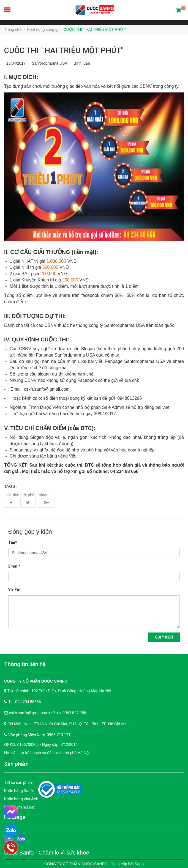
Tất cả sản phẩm (19, 782)
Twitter (28, 503)
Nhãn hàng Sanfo (19, 791)
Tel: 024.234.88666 (25, 702)
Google (46, 503)
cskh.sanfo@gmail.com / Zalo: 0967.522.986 (48, 713)
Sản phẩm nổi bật (19, 807)
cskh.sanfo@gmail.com (47, 389)
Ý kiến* (15, 590)
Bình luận (81, 63)
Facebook (11, 503)
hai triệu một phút (21, 495)
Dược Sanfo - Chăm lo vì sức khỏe (47, 853)
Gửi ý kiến (164, 637)
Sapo (139, 864)
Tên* (13, 543)
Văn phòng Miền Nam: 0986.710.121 (39, 735)
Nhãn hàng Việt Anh (21, 799)
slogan (45, 495)
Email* (14, 566)
